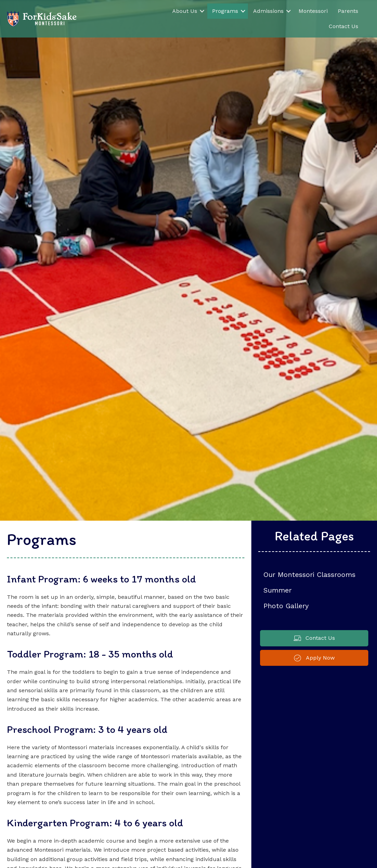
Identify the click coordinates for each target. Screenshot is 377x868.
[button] (202, 11)
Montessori (313, 11)
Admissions (268, 11)
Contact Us (344, 26)
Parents (348, 11)
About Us (185, 11)
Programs (225, 11)
